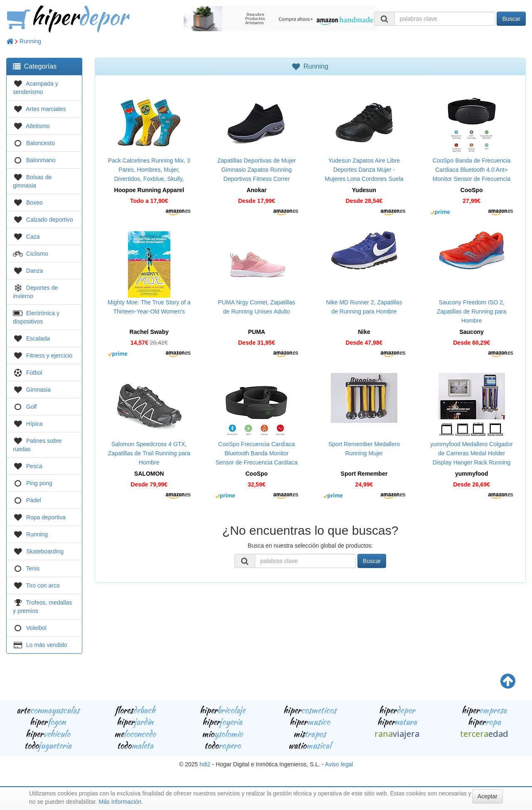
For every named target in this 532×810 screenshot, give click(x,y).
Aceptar (488, 796)
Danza (34, 271)
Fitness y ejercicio (49, 356)
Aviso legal (339, 764)
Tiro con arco (43, 585)
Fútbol (34, 373)
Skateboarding (45, 551)
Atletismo (38, 126)
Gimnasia (38, 390)
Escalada (38, 338)
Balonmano (41, 160)
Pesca (34, 466)
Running (30, 41)
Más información (120, 802)
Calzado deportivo (50, 220)
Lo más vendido (47, 645)
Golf (32, 407)
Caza (33, 237)
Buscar (511, 19)
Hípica (34, 424)
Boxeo (34, 202)
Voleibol (36, 628)
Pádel (34, 500)
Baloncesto (41, 143)
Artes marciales (46, 109)
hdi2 (205, 764)
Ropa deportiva (46, 517)
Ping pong (39, 483)
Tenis (33, 568)
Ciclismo (37, 254)
